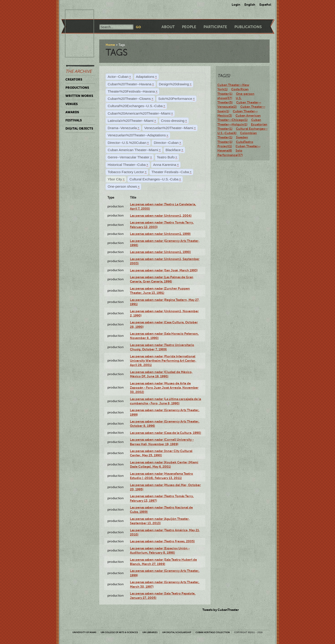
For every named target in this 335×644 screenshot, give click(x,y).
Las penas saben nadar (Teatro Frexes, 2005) (162, 541)
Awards (72, 112)
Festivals (74, 120)
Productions (77, 88)
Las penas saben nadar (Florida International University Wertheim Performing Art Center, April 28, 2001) (163, 361)
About (168, 27)
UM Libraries (150, 632)
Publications (248, 27)
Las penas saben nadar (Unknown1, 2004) (161, 216)
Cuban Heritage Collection (213, 632)
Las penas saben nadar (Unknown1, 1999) (160, 234)
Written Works (79, 96)
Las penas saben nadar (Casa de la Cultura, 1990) (165, 433)
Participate (215, 27)
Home (110, 45)
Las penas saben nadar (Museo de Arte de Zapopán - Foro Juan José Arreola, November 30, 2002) (164, 388)
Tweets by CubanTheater (221, 610)
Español (265, 5)
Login (236, 5)
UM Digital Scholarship (177, 632)
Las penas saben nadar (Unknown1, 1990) (160, 252)
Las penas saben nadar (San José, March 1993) (164, 270)
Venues (72, 104)
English (250, 5)
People (189, 27)
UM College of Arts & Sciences (119, 632)
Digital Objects (79, 128)
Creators (74, 79)
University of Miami (84, 632)
